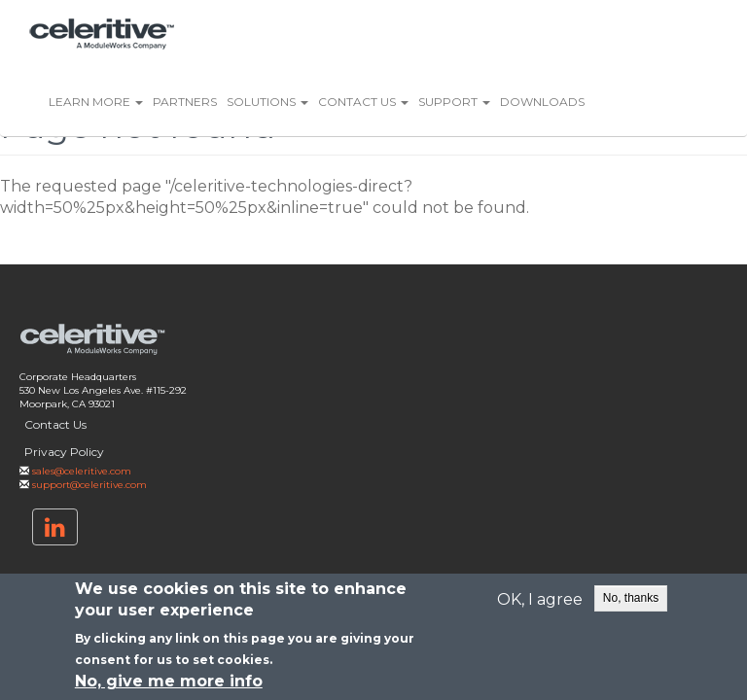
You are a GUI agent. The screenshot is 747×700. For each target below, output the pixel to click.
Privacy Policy (64, 452)
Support (454, 102)
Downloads (542, 102)
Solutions (267, 102)
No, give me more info (169, 682)
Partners (185, 102)
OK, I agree (540, 600)
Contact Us (363, 102)
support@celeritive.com (89, 485)
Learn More (96, 102)
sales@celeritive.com (82, 471)
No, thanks (631, 598)
